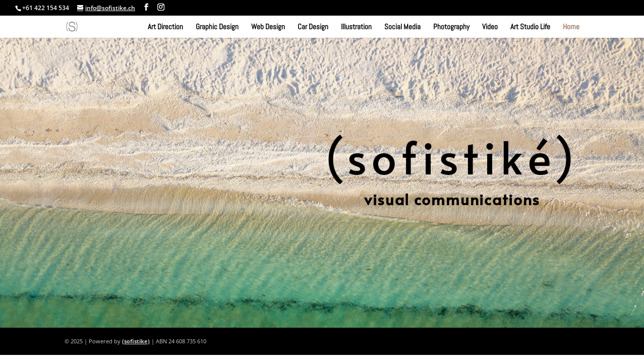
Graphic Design (217, 27)
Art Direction (165, 27)
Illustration (356, 27)
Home (571, 27)
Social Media (402, 27)
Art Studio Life (530, 27)
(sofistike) (136, 341)
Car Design (313, 27)
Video (490, 27)
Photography (451, 27)
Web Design (268, 27)
